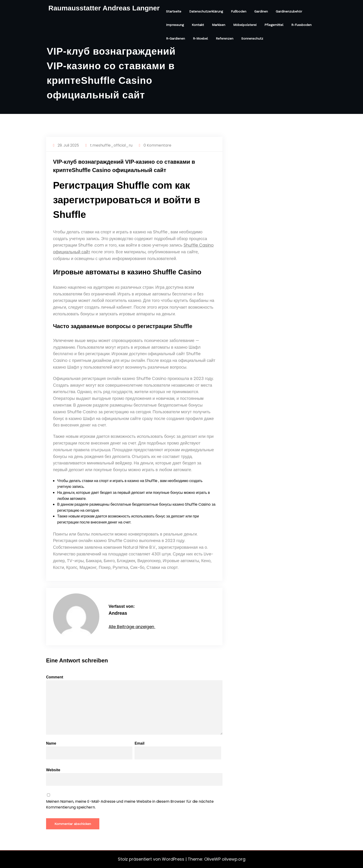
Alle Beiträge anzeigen (132, 627)
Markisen (219, 25)
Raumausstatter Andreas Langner (104, 8)
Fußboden (239, 11)
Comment (134, 705)
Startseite (174, 11)
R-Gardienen (175, 38)
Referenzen (225, 38)
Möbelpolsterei (245, 25)
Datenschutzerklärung (206, 11)
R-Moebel (200, 38)
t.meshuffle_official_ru (111, 145)
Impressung (175, 25)
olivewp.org (234, 859)
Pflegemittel (274, 25)
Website (134, 777)
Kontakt (198, 25)
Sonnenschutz (252, 38)
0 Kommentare (157, 145)
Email (178, 750)
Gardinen (261, 11)
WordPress (173, 859)
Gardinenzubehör (289, 11)
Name (89, 750)
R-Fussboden (301, 25)
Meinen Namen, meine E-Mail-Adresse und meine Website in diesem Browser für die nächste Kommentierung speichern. (130, 804)
